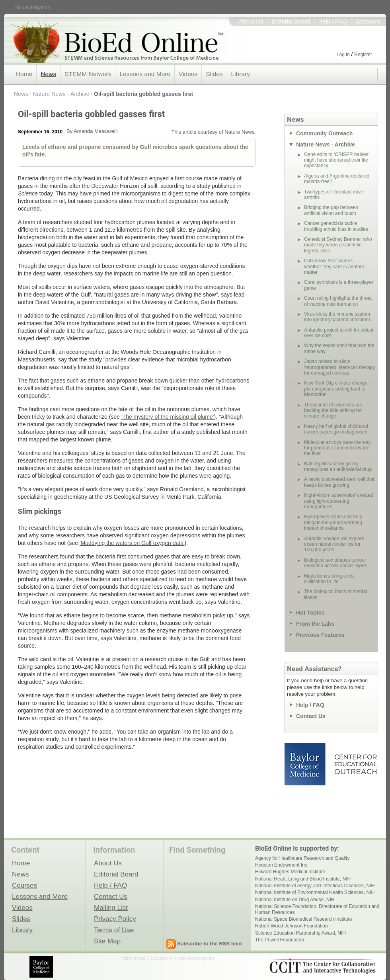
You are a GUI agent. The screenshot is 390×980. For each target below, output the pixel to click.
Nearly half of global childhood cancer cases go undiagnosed (336, 429)
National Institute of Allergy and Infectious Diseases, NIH (315, 886)
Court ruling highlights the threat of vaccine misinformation (338, 301)
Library (241, 74)
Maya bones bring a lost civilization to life (329, 579)
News (48, 74)
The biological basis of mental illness (335, 594)
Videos (188, 74)
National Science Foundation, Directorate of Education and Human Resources (317, 909)
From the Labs (315, 624)
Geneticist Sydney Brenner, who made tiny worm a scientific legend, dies (338, 245)
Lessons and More (145, 74)
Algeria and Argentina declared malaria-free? (337, 179)
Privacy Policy (115, 919)
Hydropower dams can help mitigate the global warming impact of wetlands (333, 522)
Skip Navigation (32, 7)
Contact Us (311, 716)
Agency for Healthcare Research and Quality (302, 858)
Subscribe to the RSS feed (210, 944)
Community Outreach (324, 133)
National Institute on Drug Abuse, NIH (295, 900)
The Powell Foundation (280, 940)
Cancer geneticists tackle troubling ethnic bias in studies (336, 226)
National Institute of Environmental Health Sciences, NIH (315, 892)
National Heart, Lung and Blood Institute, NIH (303, 879)
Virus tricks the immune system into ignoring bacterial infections (337, 317)
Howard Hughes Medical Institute (290, 872)
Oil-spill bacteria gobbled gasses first (143, 94)
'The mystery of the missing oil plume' (168, 417)
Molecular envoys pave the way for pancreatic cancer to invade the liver (337, 448)
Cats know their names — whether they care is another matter (334, 266)
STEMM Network (88, 74)
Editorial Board (291, 21)
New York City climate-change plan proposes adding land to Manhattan (336, 389)
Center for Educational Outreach (355, 764)
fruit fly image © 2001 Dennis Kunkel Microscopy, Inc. (168, 958)
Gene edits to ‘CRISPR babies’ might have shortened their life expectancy (337, 160)
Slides (214, 74)
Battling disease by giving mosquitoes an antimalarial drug (338, 467)
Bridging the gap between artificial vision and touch (331, 210)
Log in (343, 55)
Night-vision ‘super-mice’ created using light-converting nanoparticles (339, 501)
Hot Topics (310, 613)
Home (24, 74)
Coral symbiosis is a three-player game (339, 285)
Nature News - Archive (61, 94)
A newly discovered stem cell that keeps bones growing (339, 482)
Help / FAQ (333, 21)
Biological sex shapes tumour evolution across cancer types (335, 563)
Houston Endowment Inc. (282, 865)
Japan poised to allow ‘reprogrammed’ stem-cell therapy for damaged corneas (339, 367)
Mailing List (111, 908)
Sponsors (368, 21)
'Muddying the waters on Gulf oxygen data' (132, 543)
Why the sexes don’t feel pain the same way (339, 348)
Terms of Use (114, 930)
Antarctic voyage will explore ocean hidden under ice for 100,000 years (334, 544)
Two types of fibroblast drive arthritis (334, 195)
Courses (24, 885)
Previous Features (320, 635)
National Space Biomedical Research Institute (303, 919)
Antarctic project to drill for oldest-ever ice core (339, 333)
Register (363, 55)
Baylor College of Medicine (306, 764)
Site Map (107, 941)
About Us (251, 21)
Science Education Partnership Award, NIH (300, 933)
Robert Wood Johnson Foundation (292, 926)
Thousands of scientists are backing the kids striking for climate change (333, 411)
